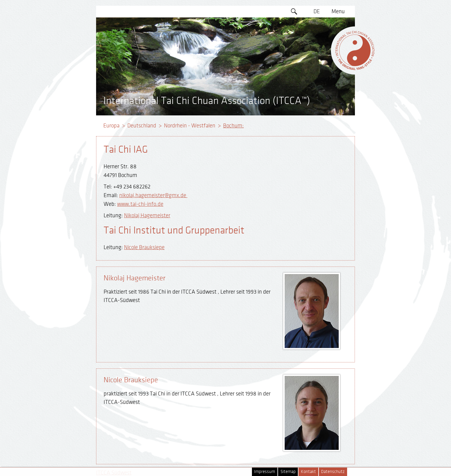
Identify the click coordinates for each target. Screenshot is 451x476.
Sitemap (288, 472)
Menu (338, 11)
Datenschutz (333, 472)
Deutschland (142, 126)
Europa (111, 126)
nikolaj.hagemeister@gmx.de (153, 195)
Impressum (265, 472)
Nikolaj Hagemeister (147, 215)
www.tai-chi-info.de (140, 204)
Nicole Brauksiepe (144, 247)
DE (317, 11)
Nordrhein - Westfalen (190, 126)
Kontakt (308, 472)
